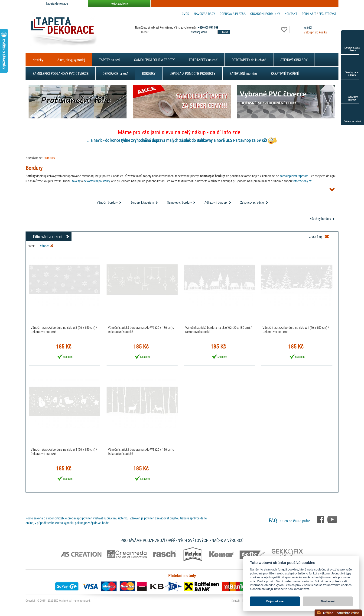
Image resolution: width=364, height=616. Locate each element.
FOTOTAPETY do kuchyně (249, 60)
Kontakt (291, 14)
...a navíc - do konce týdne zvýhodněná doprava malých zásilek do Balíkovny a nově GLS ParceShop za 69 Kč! (177, 140)
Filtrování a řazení (48, 237)
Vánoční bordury (107, 202)
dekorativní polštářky (97, 181)
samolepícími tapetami (294, 176)
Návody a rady (204, 14)
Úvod (185, 14)
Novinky (38, 60)
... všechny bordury (319, 219)
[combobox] (204, 32)
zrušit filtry (316, 236)
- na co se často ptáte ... (292, 521)
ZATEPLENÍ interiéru (243, 73)
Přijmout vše (275, 601)
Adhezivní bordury (216, 202)
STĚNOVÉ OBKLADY (294, 60)
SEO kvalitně (61, 600)
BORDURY (149, 73)
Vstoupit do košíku (315, 32)
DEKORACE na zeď (115, 73)
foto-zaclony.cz (302, 181)
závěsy (76, 181)
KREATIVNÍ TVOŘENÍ (285, 73)
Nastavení (328, 601)
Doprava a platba (233, 14)
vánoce (47, 246)
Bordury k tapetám (142, 202)
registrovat (327, 14)
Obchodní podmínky (265, 14)
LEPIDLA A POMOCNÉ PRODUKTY (193, 73)
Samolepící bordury (179, 202)
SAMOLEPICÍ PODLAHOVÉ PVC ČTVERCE (60, 73)
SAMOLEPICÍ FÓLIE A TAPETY (154, 60)
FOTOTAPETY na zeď (203, 60)
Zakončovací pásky (252, 202)
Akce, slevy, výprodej (71, 60)
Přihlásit (309, 14)
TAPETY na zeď (110, 60)
